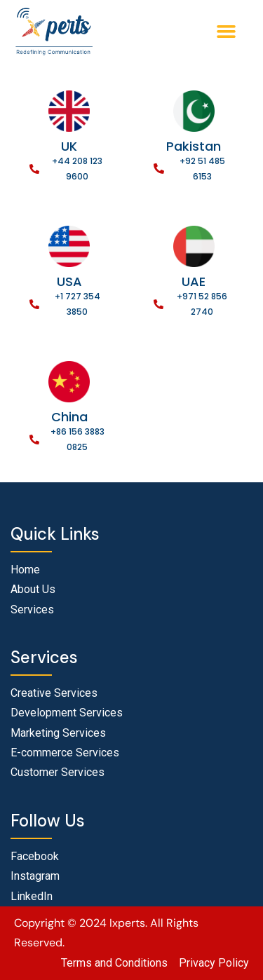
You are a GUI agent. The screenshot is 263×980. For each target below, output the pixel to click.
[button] (227, 32)
